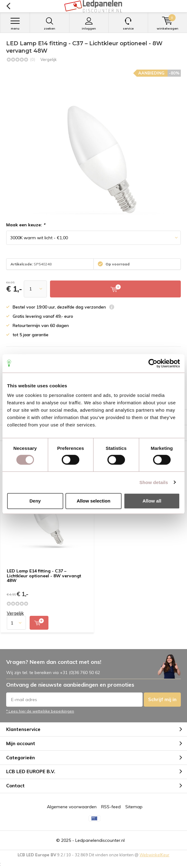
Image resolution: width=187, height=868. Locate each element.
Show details (154, 482)
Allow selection (93, 501)
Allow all (152, 501)
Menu (15, 24)
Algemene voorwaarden (72, 807)
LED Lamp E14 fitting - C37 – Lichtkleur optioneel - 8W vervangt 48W (44, 576)
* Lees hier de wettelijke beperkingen (40, 711)
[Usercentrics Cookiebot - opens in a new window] (153, 363)
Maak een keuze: (26, 225)
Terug (8, 6)
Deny (35, 501)
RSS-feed (111, 807)
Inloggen (89, 24)
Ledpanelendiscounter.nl (100, 840)
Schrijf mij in (162, 699)
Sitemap (134, 807)
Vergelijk (49, 59)
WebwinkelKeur (154, 855)
